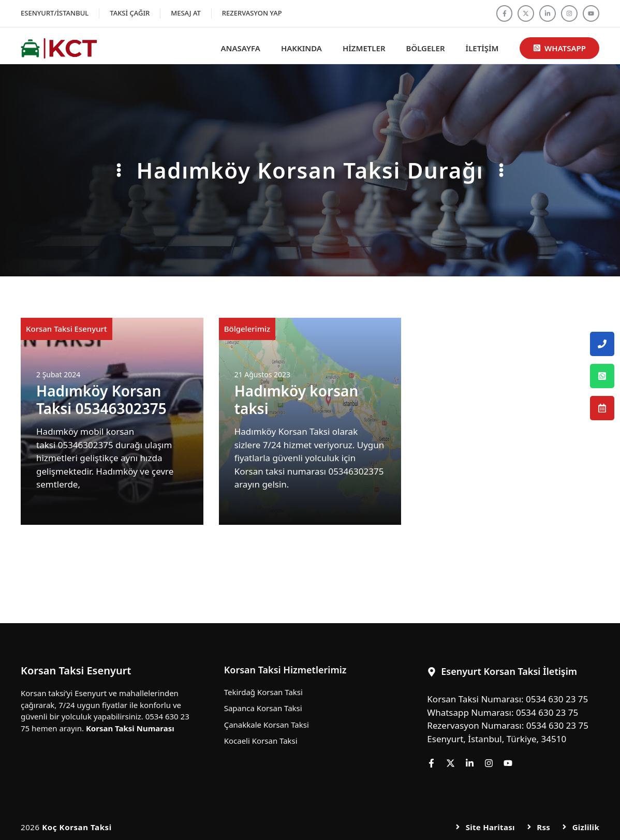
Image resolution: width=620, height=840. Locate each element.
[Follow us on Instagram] (569, 13)
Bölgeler (426, 48)
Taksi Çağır (130, 13)
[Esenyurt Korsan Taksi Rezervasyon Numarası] (602, 408)
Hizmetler (364, 48)
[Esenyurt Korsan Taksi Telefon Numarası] (602, 344)
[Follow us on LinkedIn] (548, 13)
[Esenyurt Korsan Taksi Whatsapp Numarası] (602, 376)
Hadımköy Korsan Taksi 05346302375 (101, 400)
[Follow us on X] (526, 13)
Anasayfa (241, 48)
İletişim (482, 48)
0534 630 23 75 (557, 699)
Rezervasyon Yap (252, 13)
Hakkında (301, 48)
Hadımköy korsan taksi (297, 400)
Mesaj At (186, 13)
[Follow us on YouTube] (591, 13)
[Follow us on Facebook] (505, 13)
